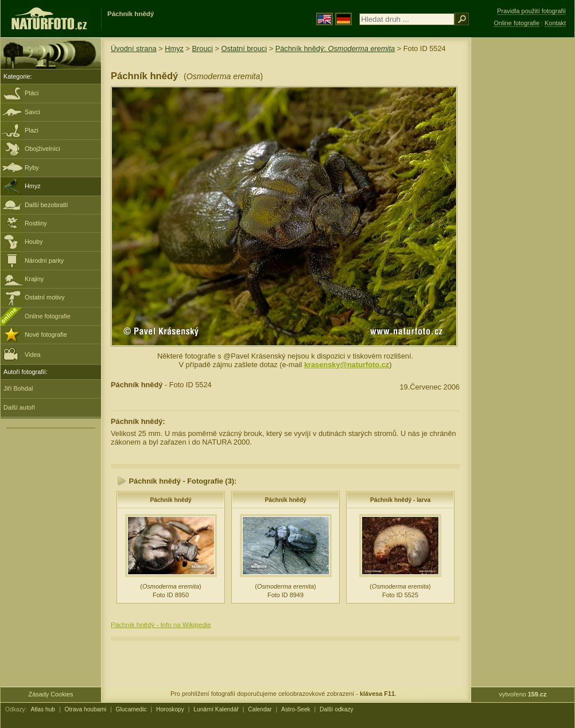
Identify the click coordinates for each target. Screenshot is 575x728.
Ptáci (32, 93)
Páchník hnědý (170, 500)
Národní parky (44, 260)
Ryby (32, 168)
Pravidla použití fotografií (531, 11)
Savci (32, 112)
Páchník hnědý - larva (400, 500)
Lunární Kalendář (216, 709)
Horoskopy (170, 709)
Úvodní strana (134, 48)
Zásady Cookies (51, 694)
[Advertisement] (523, 221)
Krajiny (34, 279)
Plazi (32, 130)
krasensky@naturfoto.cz (347, 365)
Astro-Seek (296, 709)
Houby (34, 242)
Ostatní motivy (45, 297)
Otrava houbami (85, 709)
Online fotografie (48, 316)
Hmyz (33, 186)
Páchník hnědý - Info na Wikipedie (161, 625)
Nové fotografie (46, 334)
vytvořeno (523, 694)
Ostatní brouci (244, 48)
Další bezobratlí (46, 205)
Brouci (203, 48)
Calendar (260, 709)
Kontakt (555, 23)
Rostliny (36, 223)
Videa (22, 354)
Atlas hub (43, 709)
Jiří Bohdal (18, 388)
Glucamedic (131, 709)
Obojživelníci (42, 149)
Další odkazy (337, 709)
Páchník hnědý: (335, 48)
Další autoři (19, 407)
